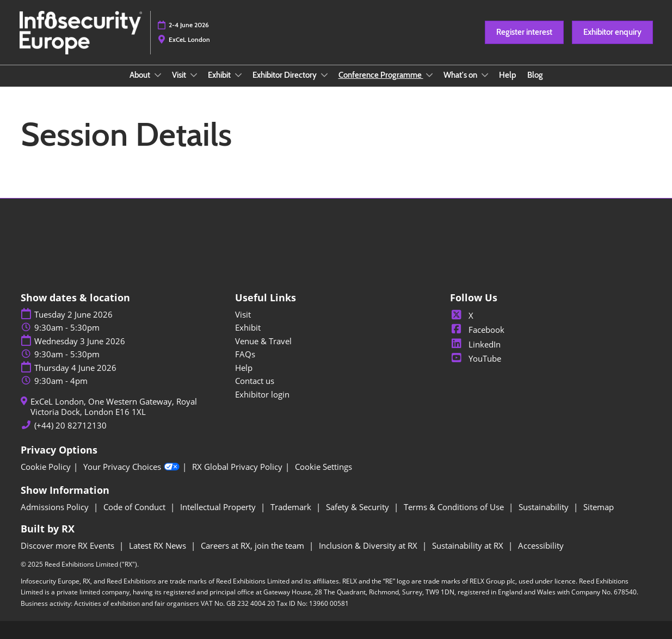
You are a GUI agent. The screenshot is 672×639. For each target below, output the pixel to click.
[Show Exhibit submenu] (238, 75)
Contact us (255, 381)
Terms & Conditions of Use (455, 507)
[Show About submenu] (158, 75)
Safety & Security (359, 507)
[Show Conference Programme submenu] (429, 75)
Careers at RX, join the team (254, 545)
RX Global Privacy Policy (237, 467)
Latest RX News (159, 545)
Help (508, 75)
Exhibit (220, 75)
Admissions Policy (56, 507)
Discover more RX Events (69, 545)
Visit (180, 75)
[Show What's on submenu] (485, 75)
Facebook (477, 330)
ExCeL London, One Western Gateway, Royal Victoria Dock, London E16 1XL (114, 407)
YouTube (476, 358)
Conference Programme (381, 75)
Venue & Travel (263, 341)
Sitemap (599, 507)
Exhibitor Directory (285, 75)
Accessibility (541, 545)
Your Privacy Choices (131, 467)
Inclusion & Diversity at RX (369, 545)
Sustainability (545, 507)
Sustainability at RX (469, 545)
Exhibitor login (262, 394)
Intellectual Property (219, 507)
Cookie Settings (323, 467)
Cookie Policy (46, 467)
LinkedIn (475, 344)
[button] (524, 33)
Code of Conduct (135, 507)
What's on (461, 75)
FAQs (245, 354)
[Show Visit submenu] (194, 75)
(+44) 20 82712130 (70, 426)
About (141, 75)
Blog (535, 75)
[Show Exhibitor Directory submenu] (324, 75)
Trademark (292, 507)
